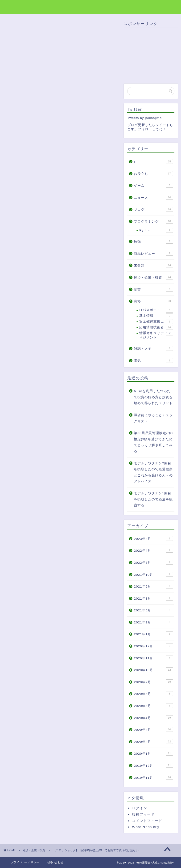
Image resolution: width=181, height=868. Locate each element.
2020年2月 (153, 741)
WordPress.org (145, 827)
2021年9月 (153, 586)
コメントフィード (147, 821)
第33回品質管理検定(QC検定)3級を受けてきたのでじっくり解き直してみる (153, 442)
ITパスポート (156, 310)
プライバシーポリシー (25, 862)
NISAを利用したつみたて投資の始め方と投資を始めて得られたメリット (153, 397)
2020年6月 (153, 694)
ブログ (153, 209)
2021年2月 (153, 622)
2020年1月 (153, 753)
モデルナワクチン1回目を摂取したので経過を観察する (153, 499)
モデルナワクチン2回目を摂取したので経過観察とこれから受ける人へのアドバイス (153, 472)
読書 (153, 289)
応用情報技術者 (156, 327)
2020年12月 (153, 646)
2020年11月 (153, 658)
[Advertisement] (61, 572)
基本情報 (156, 316)
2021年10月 (153, 574)
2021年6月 (153, 610)
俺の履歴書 (20, 7)
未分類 (153, 265)
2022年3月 (153, 562)
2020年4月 (153, 718)
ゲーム (153, 185)
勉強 (153, 241)
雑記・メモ (153, 348)
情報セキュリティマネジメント (156, 335)
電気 (153, 360)
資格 (153, 301)
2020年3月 (153, 729)
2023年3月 (153, 538)
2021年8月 (153, 598)
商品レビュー (153, 253)
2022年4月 (153, 550)
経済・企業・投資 (20, 28)
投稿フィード (143, 814)
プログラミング (153, 221)
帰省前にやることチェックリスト (153, 418)
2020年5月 (153, 706)
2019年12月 (153, 765)
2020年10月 (153, 670)
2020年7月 (153, 682)
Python (156, 230)
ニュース (153, 197)
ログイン (140, 808)
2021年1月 (153, 634)
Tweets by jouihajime (144, 118)
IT (153, 161)
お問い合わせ (55, 862)
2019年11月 (153, 777)
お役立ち (153, 174)
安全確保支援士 (156, 322)
